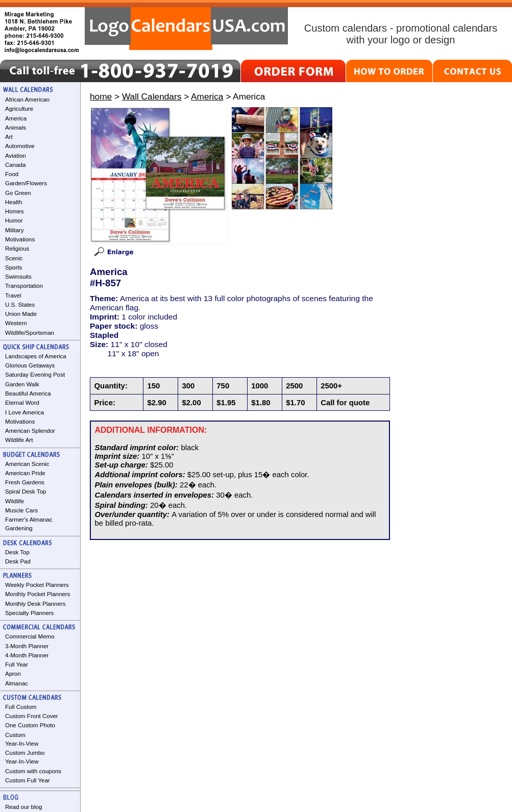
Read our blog (23, 807)
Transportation (24, 286)
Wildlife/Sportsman (30, 333)
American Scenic (27, 464)
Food (12, 174)
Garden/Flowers (26, 183)
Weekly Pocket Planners (37, 585)
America (16, 118)
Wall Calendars (152, 96)
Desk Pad (18, 561)
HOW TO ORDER (389, 71)
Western (16, 323)
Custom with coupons (33, 771)
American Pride (25, 473)
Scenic (14, 258)
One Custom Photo (30, 725)
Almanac (17, 683)
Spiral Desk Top (26, 491)
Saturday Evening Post (35, 375)
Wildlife (15, 501)
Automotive (20, 146)
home (101, 96)
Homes (14, 211)
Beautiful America (28, 393)
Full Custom (21, 707)
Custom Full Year (28, 780)
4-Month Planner (27, 655)
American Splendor (30, 431)
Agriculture (19, 109)
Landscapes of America (36, 356)
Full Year (17, 665)
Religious (17, 249)
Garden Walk (22, 384)
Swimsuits (18, 277)
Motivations (20, 239)
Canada (15, 165)
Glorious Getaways (30, 365)
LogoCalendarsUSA (186, 29)
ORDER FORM (293, 71)
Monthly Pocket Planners (38, 594)
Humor (14, 220)
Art (9, 137)
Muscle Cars (21, 510)
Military (14, 230)
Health (14, 202)
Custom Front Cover (32, 716)
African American (27, 100)
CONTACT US (472, 71)
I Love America (25, 412)
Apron (13, 674)
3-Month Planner (27, 646)
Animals (16, 128)
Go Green (18, 193)
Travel (13, 296)
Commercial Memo (30, 636)
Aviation (16, 156)
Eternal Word (22, 403)
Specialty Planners (29, 613)
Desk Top (17, 552)
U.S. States (20, 305)
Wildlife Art (19, 440)
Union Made (21, 314)
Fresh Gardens (25, 482)
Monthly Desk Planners (35, 604)
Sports (14, 267)
